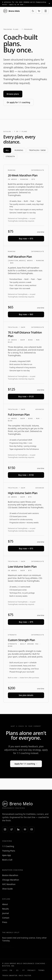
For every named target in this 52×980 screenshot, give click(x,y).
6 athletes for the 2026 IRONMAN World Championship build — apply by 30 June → (24, 3)
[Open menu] (46, 11)
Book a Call (7, 860)
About (5, 904)
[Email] (32, 829)
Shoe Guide (7, 889)
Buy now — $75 (26, 239)
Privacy (32, 970)
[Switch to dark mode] (33, 11)
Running (19, 150)
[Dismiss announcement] (49, 4)
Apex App (7, 855)
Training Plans (9, 851)
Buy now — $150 (26, 475)
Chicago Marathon (11, 880)
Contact (6, 918)
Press (5, 922)
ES (17, 970)
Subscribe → (8, 946)
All (7, 150)
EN (11, 970)
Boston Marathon (10, 875)
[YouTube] (25, 829)
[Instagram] (5, 829)
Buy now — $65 (26, 314)
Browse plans (13, 94)
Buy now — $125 (26, 396)
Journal (5, 913)
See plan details (26, 695)
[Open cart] (39, 11)
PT (24, 970)
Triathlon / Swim (37, 150)
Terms (41, 970)
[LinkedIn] (18, 829)
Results (5, 909)
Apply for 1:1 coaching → (26, 764)
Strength (10, 156)
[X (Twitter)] (12, 829)
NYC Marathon (9, 884)
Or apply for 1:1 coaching (18, 102)
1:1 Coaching (8, 846)
